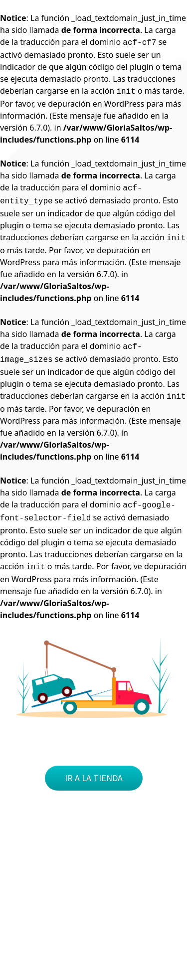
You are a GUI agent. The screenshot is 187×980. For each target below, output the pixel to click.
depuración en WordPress (96, 104)
